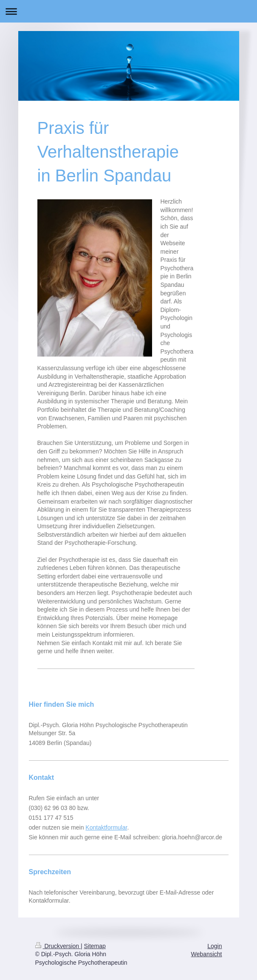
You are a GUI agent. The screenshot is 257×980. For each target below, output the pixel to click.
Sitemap (95, 946)
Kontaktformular (106, 827)
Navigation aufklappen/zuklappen (128, 11)
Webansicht (207, 954)
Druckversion (58, 946)
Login (215, 946)
